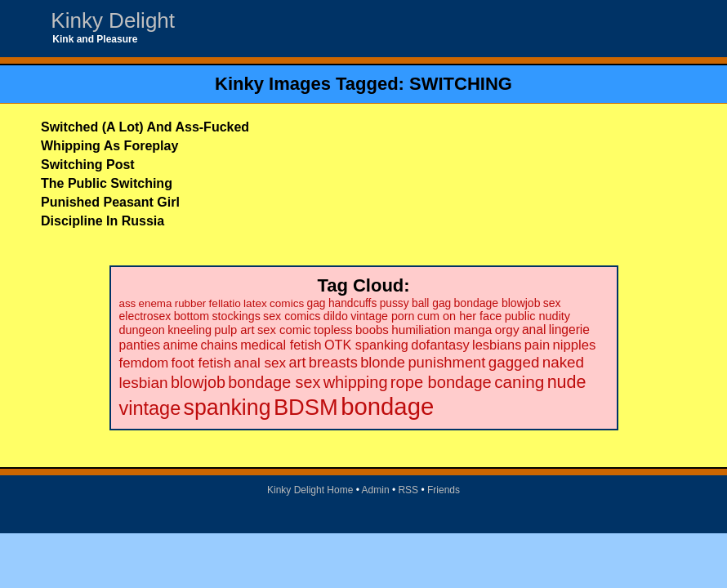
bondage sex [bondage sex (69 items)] (274, 382)
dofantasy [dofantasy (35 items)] (440, 345)
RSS (408, 490)
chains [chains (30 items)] (219, 345)
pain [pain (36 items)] (537, 345)
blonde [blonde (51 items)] (383, 362)
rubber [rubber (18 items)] (191, 303)
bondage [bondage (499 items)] (387, 406)
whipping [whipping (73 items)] (356, 382)
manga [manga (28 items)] (473, 330)
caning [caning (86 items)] (519, 382)
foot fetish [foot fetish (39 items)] (201, 363)
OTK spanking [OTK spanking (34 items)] (366, 345)
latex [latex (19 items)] (255, 303)
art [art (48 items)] (298, 363)
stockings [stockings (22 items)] (236, 316)
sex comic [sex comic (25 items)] (284, 330)
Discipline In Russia (103, 221)
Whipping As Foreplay (109, 146)
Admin (376, 490)
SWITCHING (461, 84)
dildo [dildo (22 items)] (336, 316)
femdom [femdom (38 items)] (144, 363)
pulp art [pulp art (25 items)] (234, 330)
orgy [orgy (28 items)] (507, 330)
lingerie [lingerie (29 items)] (569, 330)
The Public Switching (107, 183)
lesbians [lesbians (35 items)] (497, 345)
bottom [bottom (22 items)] (192, 316)
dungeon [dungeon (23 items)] (142, 330)
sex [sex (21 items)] (552, 303)
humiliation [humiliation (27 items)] (421, 330)
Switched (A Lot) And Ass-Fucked (145, 127)
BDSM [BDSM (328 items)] (306, 407)
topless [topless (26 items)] (333, 330)
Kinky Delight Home (310, 490)
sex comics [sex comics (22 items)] (292, 316)
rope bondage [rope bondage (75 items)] (441, 382)
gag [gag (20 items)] (317, 303)
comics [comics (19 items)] (287, 303)
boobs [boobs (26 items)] (372, 330)
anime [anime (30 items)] (180, 345)
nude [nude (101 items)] (567, 382)
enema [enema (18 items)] (156, 303)
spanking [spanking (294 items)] (227, 408)
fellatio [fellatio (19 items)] (225, 303)
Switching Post (88, 165)
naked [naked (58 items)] (563, 362)
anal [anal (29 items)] (534, 330)
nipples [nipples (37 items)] (575, 345)
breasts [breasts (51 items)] (333, 362)
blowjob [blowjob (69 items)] (198, 382)
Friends (444, 490)
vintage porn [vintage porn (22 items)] (382, 316)
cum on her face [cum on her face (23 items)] (460, 316)
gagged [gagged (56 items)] (514, 362)
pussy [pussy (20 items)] (395, 303)
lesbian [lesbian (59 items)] (144, 383)
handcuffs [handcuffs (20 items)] (352, 303)
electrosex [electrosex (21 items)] (145, 316)
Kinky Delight (113, 20)
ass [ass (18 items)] (128, 303)
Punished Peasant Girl (110, 202)
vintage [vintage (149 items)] (150, 408)
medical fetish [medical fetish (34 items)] (281, 345)
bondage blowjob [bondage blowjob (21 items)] (497, 303)
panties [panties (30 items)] (140, 345)
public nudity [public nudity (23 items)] (537, 316)
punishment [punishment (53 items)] (446, 362)
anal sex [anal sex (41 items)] (260, 363)
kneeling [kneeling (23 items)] (190, 330)
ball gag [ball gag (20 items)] (431, 303)
